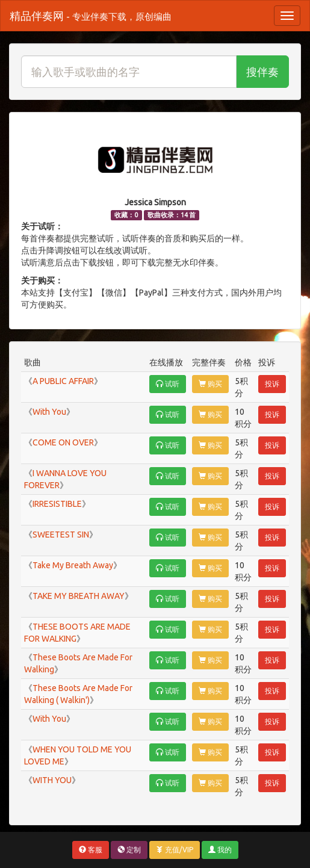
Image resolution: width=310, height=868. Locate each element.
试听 (168, 384)
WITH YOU (52, 780)
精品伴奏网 (91, 16)
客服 (91, 850)
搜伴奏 (262, 72)
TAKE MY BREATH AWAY (79, 596)
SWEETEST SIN (61, 535)
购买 (210, 384)
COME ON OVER (63, 442)
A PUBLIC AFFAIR (63, 381)
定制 (129, 850)
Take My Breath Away (73, 565)
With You (49, 412)
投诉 (272, 384)
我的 (220, 850)
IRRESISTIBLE (57, 504)
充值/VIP (175, 850)
